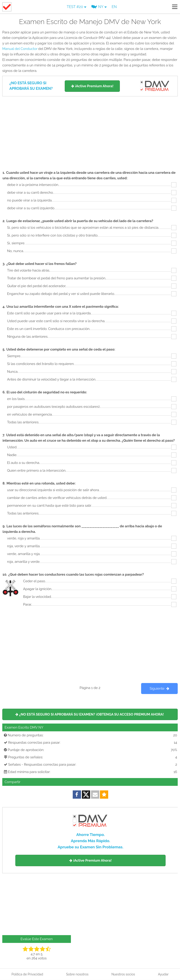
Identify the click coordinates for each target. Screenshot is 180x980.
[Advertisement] (90, 131)
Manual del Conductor (20, 49)
